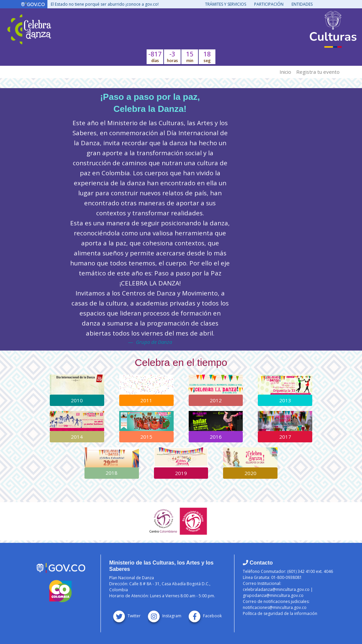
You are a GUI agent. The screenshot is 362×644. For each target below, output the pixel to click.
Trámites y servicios (226, 4)
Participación (269, 4)
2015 (146, 437)
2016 (216, 437)
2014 (77, 437)
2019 (181, 473)
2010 (77, 400)
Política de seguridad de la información (280, 613)
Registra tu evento (318, 72)
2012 (216, 400)
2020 (250, 473)
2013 (285, 400)
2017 (285, 437)
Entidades (302, 4)
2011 (146, 400)
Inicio (285, 72)
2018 (112, 473)
